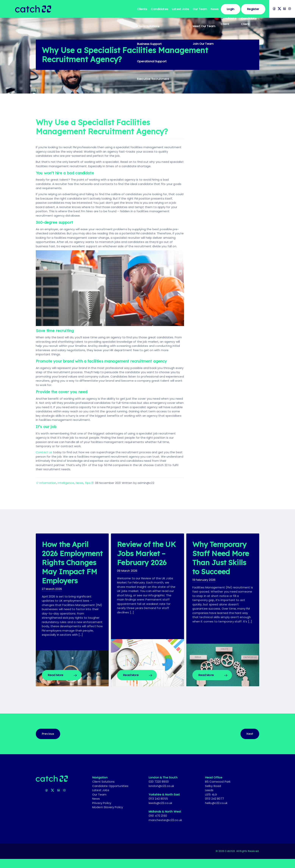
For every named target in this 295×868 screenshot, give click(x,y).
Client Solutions (103, 791)
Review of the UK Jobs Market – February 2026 (147, 553)
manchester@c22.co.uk (165, 829)
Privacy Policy (102, 812)
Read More (56, 684)
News (215, 9)
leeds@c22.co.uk (160, 812)
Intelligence (66, 483)
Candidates (160, 9)
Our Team (200, 9)
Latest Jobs (180, 9)
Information (48, 483)
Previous (48, 743)
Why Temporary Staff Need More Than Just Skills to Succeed (222, 562)
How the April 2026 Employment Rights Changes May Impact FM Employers (71, 567)
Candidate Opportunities (110, 795)
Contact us (44, 452)
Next (250, 743)
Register (253, 9)
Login (231, 9)
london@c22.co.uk (161, 795)
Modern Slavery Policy (108, 816)
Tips (88, 483)
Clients (142, 9)
